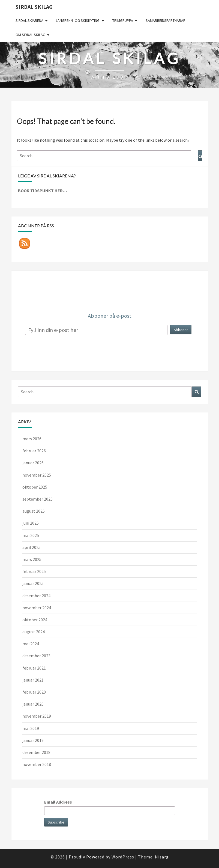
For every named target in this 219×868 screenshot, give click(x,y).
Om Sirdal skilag (30, 35)
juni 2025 (31, 523)
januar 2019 (33, 740)
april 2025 (31, 547)
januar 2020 (33, 704)
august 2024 (34, 632)
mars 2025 (32, 559)
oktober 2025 (35, 487)
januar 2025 (33, 583)
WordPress (123, 857)
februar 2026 (34, 451)
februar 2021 (34, 668)
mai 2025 (31, 535)
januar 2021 (33, 680)
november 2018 (37, 764)
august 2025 (34, 511)
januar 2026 (33, 463)
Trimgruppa (123, 20)
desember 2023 (36, 656)
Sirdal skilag (34, 7)
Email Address (58, 802)
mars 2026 (32, 439)
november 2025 (37, 475)
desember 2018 (36, 752)
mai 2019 (31, 728)
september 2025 (37, 499)
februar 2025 (34, 571)
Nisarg (162, 857)
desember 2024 (36, 596)
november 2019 (37, 716)
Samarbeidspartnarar (166, 20)
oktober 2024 (35, 620)
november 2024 (37, 608)
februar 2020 (34, 692)
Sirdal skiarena (29, 20)
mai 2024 (31, 644)
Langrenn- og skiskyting (78, 20)
